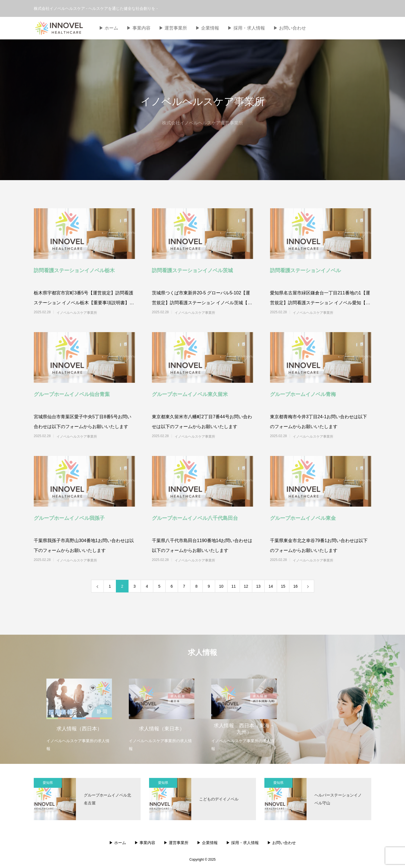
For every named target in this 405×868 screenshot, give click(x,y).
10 (221, 586)
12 (246, 586)
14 (271, 586)
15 (283, 586)
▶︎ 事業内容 (138, 28)
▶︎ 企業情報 (207, 28)
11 (234, 586)
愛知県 (48, 783)
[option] (79, 711)
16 (296, 586)
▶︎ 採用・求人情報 (246, 28)
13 (258, 586)
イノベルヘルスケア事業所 (77, 313)
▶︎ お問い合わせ (290, 28)
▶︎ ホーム (109, 28)
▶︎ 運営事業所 (173, 28)
